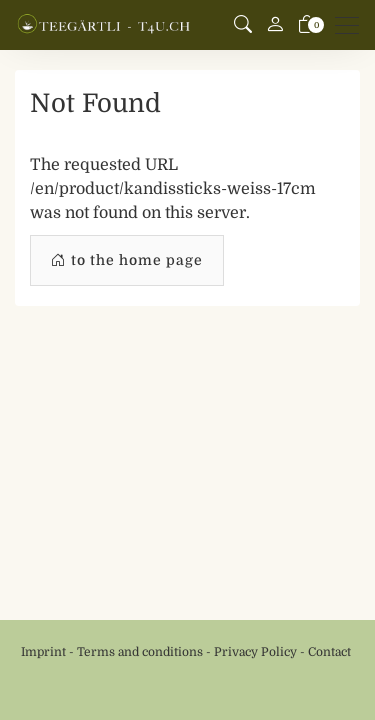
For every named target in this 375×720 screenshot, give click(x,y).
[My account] (275, 25)
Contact (329, 652)
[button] (243, 25)
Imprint (43, 652)
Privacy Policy (255, 652)
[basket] (307, 25)
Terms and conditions (140, 652)
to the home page (127, 260)
